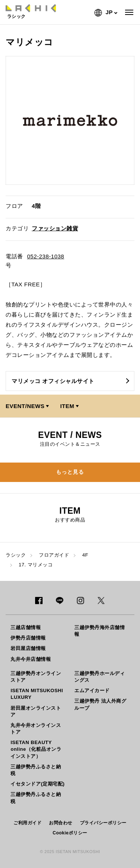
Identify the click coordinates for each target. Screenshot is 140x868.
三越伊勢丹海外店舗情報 (99, 631)
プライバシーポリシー (103, 823)
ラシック (16, 555)
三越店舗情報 (26, 627)
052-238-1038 (46, 256)
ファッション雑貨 (55, 228)
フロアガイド (54, 555)
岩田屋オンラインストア (36, 711)
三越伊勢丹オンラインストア (36, 677)
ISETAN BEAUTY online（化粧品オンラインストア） (36, 749)
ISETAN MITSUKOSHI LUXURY (37, 694)
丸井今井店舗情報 (31, 659)
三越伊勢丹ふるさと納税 (36, 770)
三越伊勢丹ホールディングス (99, 677)
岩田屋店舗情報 (28, 648)
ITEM (67, 406)
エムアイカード (92, 690)
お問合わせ (61, 823)
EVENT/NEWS (25, 406)
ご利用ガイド (27, 823)
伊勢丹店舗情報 (28, 638)
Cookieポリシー (70, 833)
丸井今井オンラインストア (36, 729)
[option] (70, 120)
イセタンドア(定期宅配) (38, 784)
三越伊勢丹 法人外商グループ (100, 704)
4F (85, 555)
